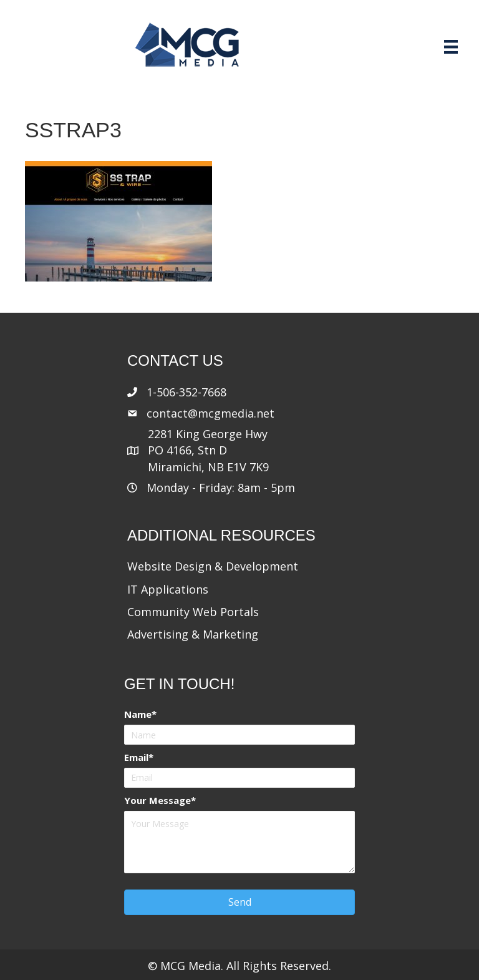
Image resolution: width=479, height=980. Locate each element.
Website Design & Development (213, 566)
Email (136, 757)
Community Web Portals (193, 612)
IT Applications (168, 589)
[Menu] (451, 47)
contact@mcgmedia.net (210, 413)
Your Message (157, 800)
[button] (239, 902)
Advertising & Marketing (193, 634)
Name (138, 714)
